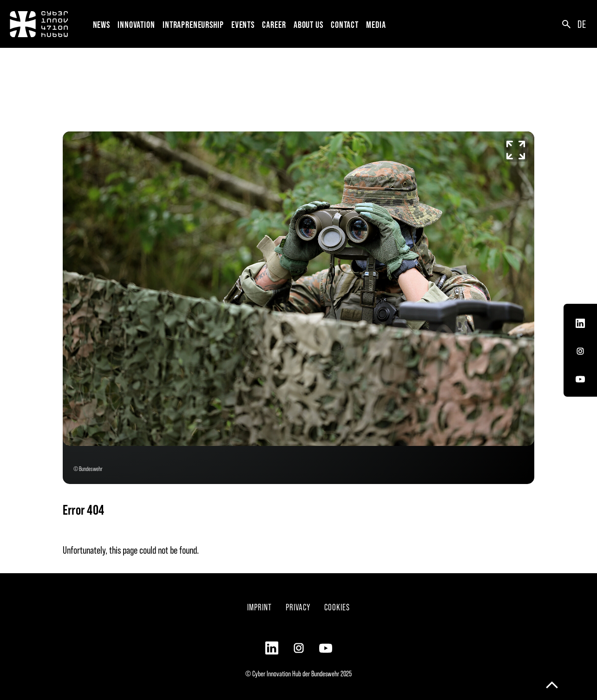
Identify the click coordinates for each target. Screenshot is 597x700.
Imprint (259, 607)
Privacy (298, 607)
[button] (138, 24)
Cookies (337, 607)
